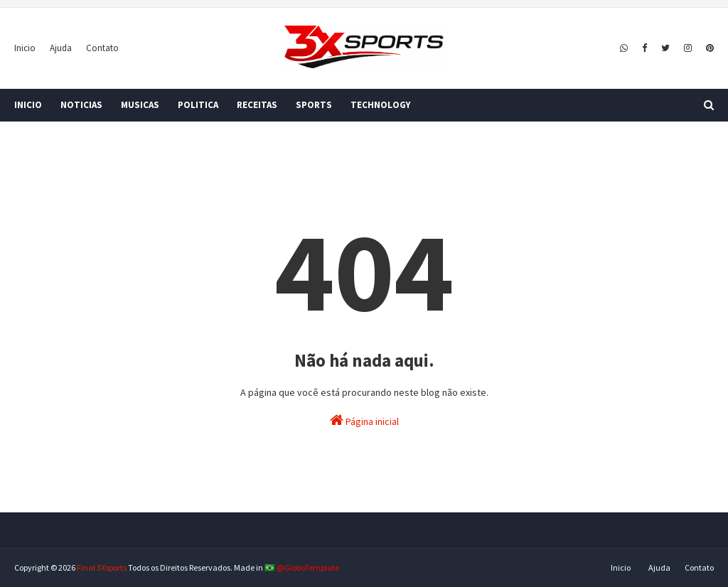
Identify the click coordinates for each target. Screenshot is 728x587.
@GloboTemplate (308, 567)
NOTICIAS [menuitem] (81, 105)
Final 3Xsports (102, 567)
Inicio (25, 48)
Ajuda (61, 48)
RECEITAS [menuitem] (257, 105)
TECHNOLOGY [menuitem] (380, 105)
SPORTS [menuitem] (314, 105)
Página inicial (364, 420)
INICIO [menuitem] (28, 105)
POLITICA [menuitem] (198, 105)
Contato (102, 48)
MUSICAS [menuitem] (140, 105)
